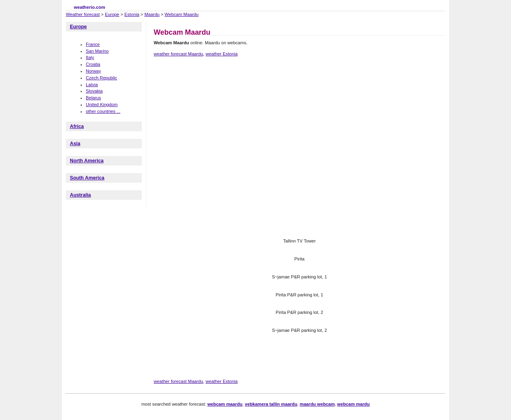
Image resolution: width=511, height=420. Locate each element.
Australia (80, 195)
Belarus (93, 98)
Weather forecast (83, 14)
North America (87, 161)
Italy (90, 57)
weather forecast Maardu (178, 54)
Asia (75, 144)
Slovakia (94, 91)
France (93, 44)
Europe (112, 14)
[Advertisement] (299, 91)
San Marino (97, 51)
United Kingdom (102, 105)
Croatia (93, 64)
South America (87, 178)
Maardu (152, 14)
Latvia (92, 85)
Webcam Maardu (181, 14)
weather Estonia (222, 54)
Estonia (132, 14)
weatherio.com (89, 7)
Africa (77, 126)
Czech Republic (101, 78)
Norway (93, 71)
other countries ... (103, 111)
